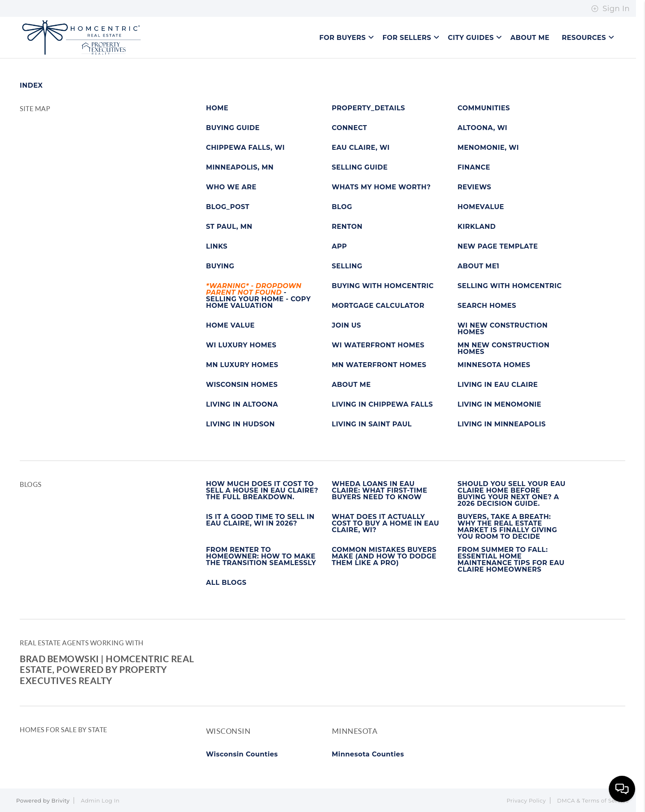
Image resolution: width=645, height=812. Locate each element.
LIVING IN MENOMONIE (499, 405)
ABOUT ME (352, 385)
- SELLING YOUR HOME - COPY (259, 293)
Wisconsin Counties (242, 754)
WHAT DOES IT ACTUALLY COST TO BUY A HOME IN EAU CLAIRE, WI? (386, 523)
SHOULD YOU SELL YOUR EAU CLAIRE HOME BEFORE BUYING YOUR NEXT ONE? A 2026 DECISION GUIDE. (512, 494)
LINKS (217, 247)
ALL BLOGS (226, 583)
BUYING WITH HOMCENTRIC (383, 286)
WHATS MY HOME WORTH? (382, 187)
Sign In (610, 9)
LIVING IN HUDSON (241, 424)
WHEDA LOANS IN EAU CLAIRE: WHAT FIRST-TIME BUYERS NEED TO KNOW (380, 491)
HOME (217, 108)
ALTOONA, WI (482, 128)
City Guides (475, 38)
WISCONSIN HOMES (242, 385)
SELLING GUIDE (360, 168)
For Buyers (347, 38)
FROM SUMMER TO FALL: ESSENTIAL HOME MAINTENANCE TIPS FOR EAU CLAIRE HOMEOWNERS (511, 560)
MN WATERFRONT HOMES (379, 365)
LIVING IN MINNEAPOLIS (501, 424)
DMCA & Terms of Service (593, 800)
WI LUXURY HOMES (241, 345)
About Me (530, 38)
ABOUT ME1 (478, 266)
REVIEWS (474, 187)
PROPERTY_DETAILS (369, 108)
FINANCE (474, 168)
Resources (588, 38)
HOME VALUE (230, 326)
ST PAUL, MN (229, 227)
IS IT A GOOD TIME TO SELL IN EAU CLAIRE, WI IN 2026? (260, 520)
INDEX (31, 85)
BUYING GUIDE (233, 128)
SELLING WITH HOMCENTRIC (509, 286)
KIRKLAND (477, 227)
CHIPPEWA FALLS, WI (245, 148)
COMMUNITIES (484, 108)
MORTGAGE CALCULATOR (378, 306)
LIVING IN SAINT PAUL (372, 424)
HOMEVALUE (481, 207)
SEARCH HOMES (487, 306)
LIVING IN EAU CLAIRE (498, 385)
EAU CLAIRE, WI (361, 148)
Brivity (60, 800)
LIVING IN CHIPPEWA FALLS (383, 405)
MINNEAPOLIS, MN (240, 168)
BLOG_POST (228, 207)
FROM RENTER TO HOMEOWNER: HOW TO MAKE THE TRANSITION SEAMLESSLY (261, 556)
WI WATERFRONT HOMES (378, 345)
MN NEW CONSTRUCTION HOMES (503, 349)
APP (340, 247)
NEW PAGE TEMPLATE (498, 247)
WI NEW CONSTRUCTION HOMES (502, 329)
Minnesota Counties (368, 754)
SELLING (347, 266)
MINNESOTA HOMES (494, 365)
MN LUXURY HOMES (242, 365)
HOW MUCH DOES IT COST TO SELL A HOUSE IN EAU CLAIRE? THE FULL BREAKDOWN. (262, 491)
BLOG (342, 207)
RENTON (347, 227)
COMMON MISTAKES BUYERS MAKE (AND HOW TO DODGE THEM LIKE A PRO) (384, 556)
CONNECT (350, 128)
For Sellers (411, 38)
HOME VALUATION (240, 306)
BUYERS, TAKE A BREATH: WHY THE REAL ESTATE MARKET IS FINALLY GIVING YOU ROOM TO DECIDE (507, 527)
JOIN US (347, 326)
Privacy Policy (526, 800)
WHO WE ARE (231, 187)
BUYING (220, 266)
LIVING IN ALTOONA (242, 405)
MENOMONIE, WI (488, 148)
